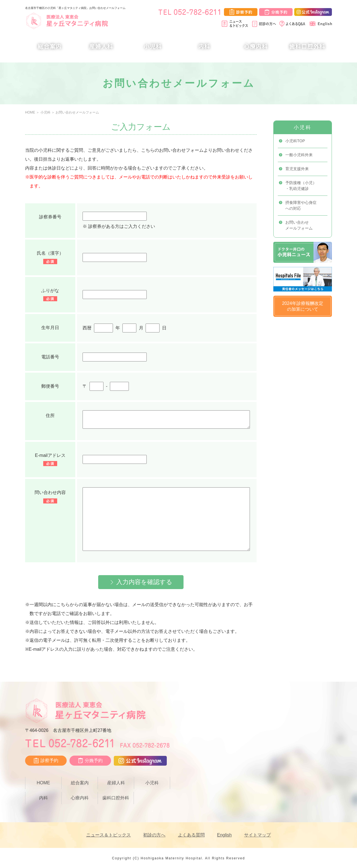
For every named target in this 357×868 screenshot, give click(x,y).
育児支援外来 (297, 169)
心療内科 (256, 47)
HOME (30, 112)
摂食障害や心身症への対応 (301, 205)
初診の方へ (154, 835)
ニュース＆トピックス (108, 835)
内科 (204, 47)
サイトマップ (257, 835)
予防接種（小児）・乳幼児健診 (301, 186)
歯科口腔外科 (307, 47)
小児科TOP (295, 141)
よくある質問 (191, 835)
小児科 (153, 47)
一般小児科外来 (299, 155)
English (224, 835)
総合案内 (50, 47)
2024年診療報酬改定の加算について (303, 306)
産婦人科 (101, 47)
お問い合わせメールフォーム (77, 112)
